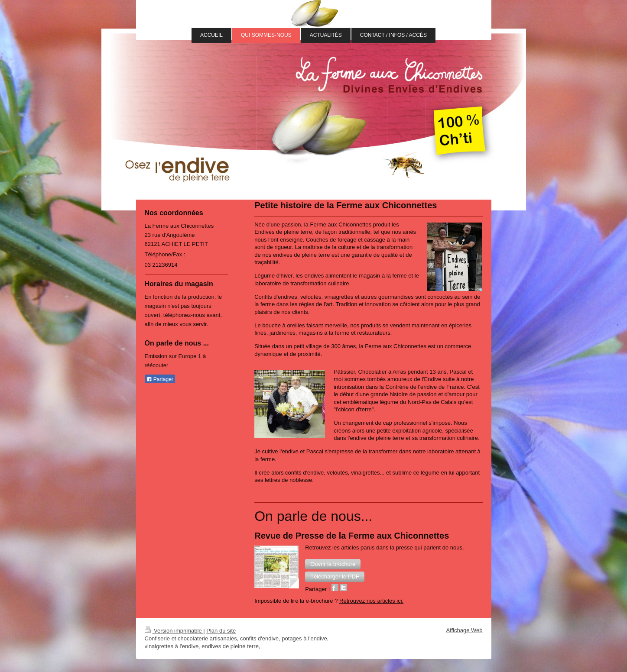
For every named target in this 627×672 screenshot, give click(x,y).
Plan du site (221, 631)
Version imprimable (174, 631)
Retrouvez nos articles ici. (371, 601)
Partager (160, 379)
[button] (333, 564)
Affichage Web (464, 630)
